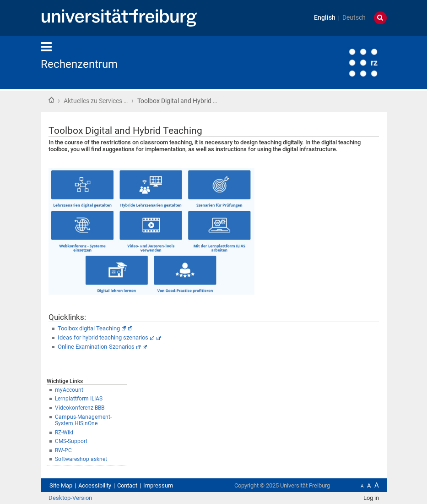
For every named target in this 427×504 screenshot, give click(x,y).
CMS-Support (71, 441)
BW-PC (63, 450)
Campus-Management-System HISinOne (83, 420)
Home (51, 100)
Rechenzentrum (79, 64)
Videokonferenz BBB (80, 408)
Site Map (61, 485)
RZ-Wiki (64, 433)
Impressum (158, 485)
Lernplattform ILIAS (79, 399)
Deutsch (354, 18)
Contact (127, 485)
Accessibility (95, 485)
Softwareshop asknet (81, 459)
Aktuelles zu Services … (96, 101)
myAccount (69, 390)
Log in (371, 498)
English (325, 18)
